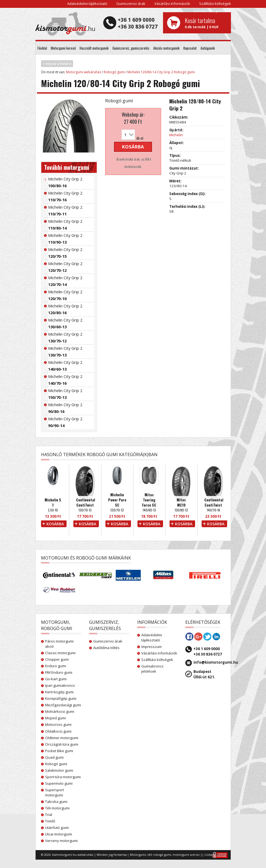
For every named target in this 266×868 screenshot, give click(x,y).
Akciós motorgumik (166, 48)
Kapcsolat (190, 48)
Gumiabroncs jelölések (212, 11)
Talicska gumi (56, 802)
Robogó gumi (114, 72)
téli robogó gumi (159, 855)
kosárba (133, 147)
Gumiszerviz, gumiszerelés (131, 48)
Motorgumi (138, 855)
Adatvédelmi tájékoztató (87, 4)
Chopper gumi (57, 659)
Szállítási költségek (215, 4)
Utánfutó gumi (57, 828)
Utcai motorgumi (59, 834)
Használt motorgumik (94, 48)
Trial (49, 815)
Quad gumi (54, 757)
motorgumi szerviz (186, 855)
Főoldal (42, 48)
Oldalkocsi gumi (58, 731)
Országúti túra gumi (62, 744)
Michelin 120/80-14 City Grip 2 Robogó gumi (161, 72)
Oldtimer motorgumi (62, 738)
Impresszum (151, 647)
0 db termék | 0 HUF (206, 23)
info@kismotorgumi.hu (216, 662)
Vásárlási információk (172, 4)
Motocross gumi (58, 724)
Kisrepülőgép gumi (61, 698)
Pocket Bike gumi (59, 751)
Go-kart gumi (56, 679)
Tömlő (50, 821)
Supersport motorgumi (54, 792)
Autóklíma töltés (106, 648)
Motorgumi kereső (63, 48)
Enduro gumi (56, 666)
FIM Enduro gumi (59, 672)
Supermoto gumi (59, 783)
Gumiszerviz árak (131, 4)
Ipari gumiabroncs (60, 685)
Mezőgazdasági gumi (63, 705)
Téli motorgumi (57, 808)
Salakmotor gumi (59, 770)
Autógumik (208, 48)
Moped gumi (55, 718)
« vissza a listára (57, 63)
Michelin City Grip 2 (65, 182)
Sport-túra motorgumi (63, 777)
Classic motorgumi (60, 653)
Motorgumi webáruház (84, 72)
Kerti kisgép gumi (59, 692)
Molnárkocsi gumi (60, 711)
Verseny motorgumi (61, 841)
